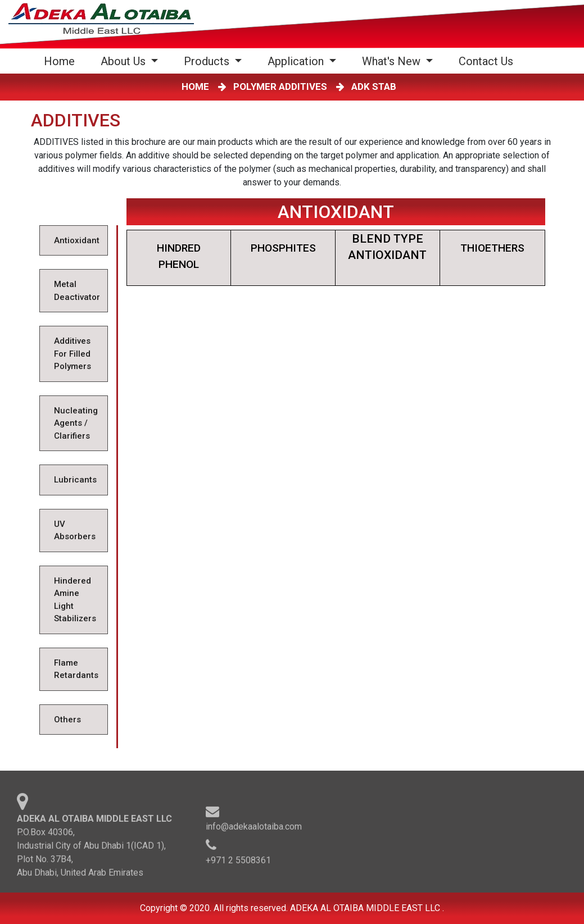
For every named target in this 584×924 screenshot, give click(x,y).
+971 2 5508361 (238, 862)
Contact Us (486, 61)
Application (297, 61)
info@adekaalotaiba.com (254, 828)
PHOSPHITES (283, 248)
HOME (198, 87)
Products (208, 61)
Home (62, 61)
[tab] (74, 241)
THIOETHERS (492, 248)
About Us (125, 61)
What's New (393, 61)
